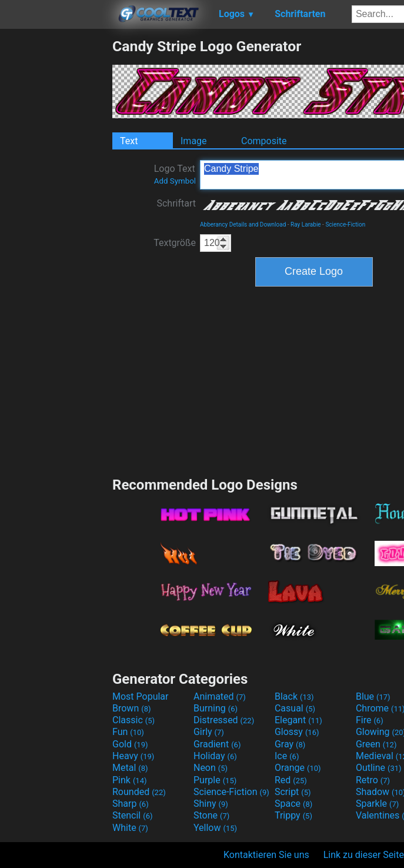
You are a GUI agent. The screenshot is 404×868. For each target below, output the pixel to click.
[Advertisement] (56, 214)
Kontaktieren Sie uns (266, 855)
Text (129, 141)
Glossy (297, 732)
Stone (211, 815)
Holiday (215, 756)
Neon (211, 768)
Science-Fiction (345, 225)
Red (291, 780)
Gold (130, 744)
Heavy (133, 756)
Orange (298, 768)
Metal (130, 768)
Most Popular (141, 696)
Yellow (215, 828)
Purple (215, 780)
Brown (131, 708)
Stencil (132, 815)
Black (294, 696)
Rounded (139, 792)
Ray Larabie (306, 225)
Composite (264, 141)
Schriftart (176, 203)
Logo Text (175, 174)
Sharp (131, 804)
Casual (295, 708)
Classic (133, 720)
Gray (290, 744)
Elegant (298, 720)
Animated (220, 696)
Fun (128, 732)
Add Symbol (175, 181)
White (130, 828)
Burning (216, 708)
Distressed (224, 720)
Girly (209, 732)
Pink (130, 780)
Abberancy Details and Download (243, 225)
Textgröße (175, 243)
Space (293, 804)
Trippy (293, 815)
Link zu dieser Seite (364, 855)
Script (293, 792)
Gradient (217, 744)
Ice (287, 756)
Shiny (211, 804)
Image (194, 141)
